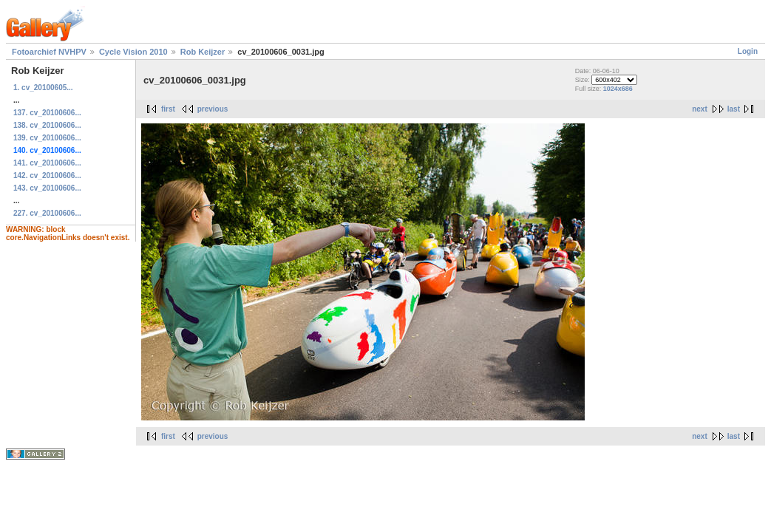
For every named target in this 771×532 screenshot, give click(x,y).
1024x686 (618, 89)
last (734, 109)
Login (748, 51)
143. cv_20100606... (47, 188)
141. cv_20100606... (47, 163)
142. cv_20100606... (47, 175)
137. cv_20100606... (47, 113)
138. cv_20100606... (47, 125)
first (168, 109)
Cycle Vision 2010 (133, 52)
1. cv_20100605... (43, 88)
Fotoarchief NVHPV (49, 52)
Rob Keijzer (203, 52)
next (700, 109)
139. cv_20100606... (47, 138)
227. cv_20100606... (47, 213)
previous (213, 109)
